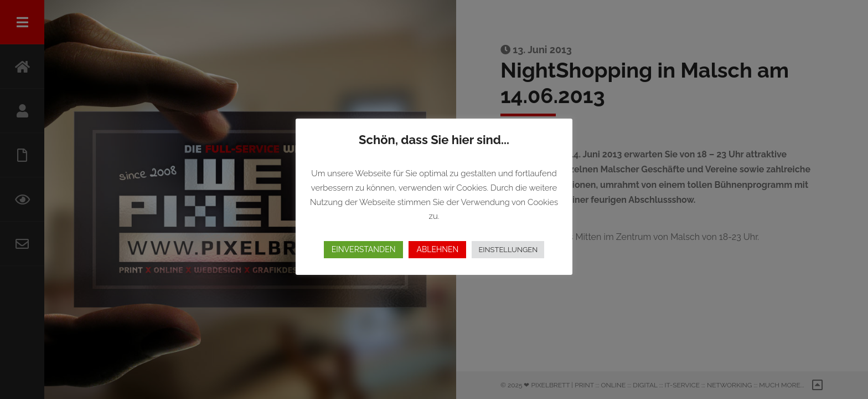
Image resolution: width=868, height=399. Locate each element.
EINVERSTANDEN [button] (364, 249)
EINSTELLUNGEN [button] (508, 250)
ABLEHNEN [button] (437, 249)
